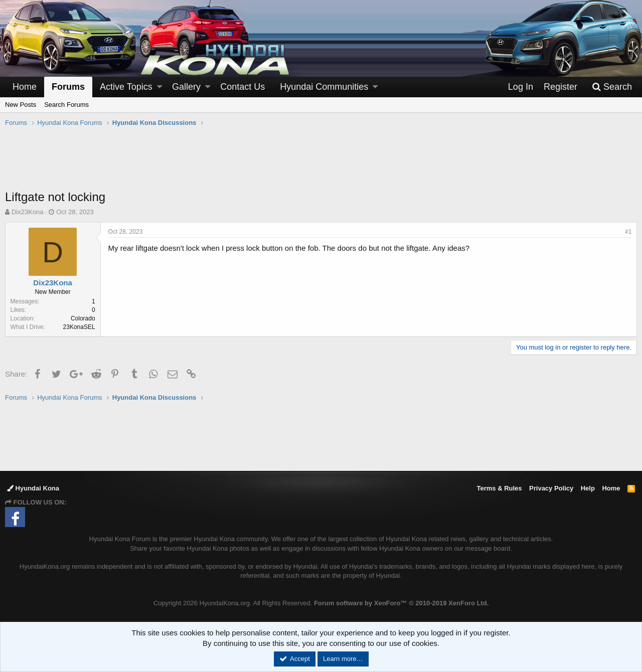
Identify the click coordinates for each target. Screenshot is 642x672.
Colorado (83, 318)
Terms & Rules (499, 488)
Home (25, 87)
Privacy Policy (551, 488)
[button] (159, 87)
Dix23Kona (28, 212)
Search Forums (66, 105)
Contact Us (243, 87)
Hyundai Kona (33, 488)
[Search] (612, 87)
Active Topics (126, 87)
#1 (628, 232)
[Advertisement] (321, 163)
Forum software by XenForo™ (401, 603)
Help (588, 488)
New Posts (21, 105)
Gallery (186, 87)
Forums (68, 87)
